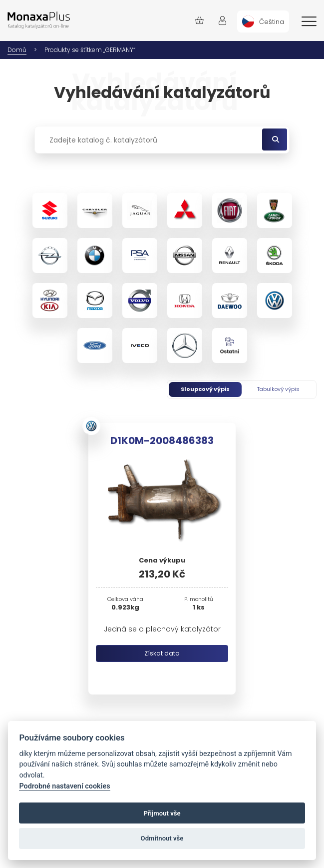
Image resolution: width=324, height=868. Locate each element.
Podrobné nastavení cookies (64, 786)
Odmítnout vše (162, 838)
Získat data (162, 653)
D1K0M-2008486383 (162, 440)
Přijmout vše (162, 813)
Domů (17, 50)
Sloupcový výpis (205, 389)
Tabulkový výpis (278, 389)
